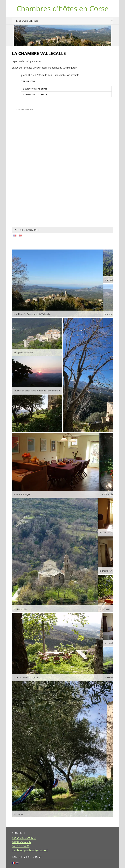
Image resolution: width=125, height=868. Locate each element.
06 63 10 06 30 (21, 846)
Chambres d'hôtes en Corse (62, 8)
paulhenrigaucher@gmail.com (30, 850)
